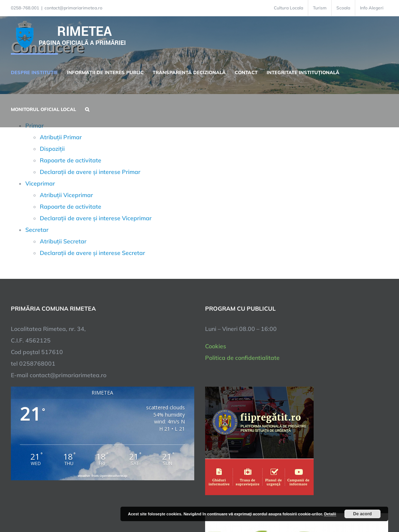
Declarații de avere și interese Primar (90, 172)
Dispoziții (52, 149)
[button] (87, 108)
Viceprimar (40, 183)
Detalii (330, 514)
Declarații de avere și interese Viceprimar (96, 218)
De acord (362, 514)
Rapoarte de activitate (71, 160)
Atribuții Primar (61, 137)
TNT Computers (91, 504)
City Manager (126, 504)
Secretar (37, 230)
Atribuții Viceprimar (66, 195)
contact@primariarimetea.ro (73, 8)
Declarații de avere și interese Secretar (92, 253)
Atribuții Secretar (63, 241)
